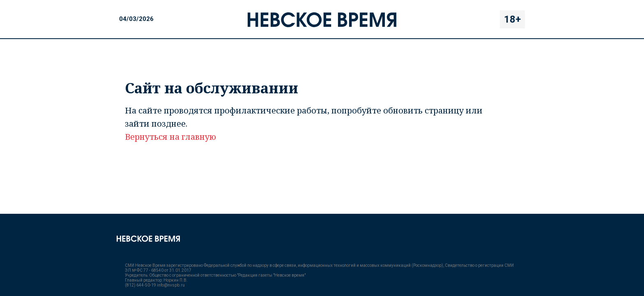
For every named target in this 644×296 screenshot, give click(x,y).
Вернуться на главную (170, 137)
